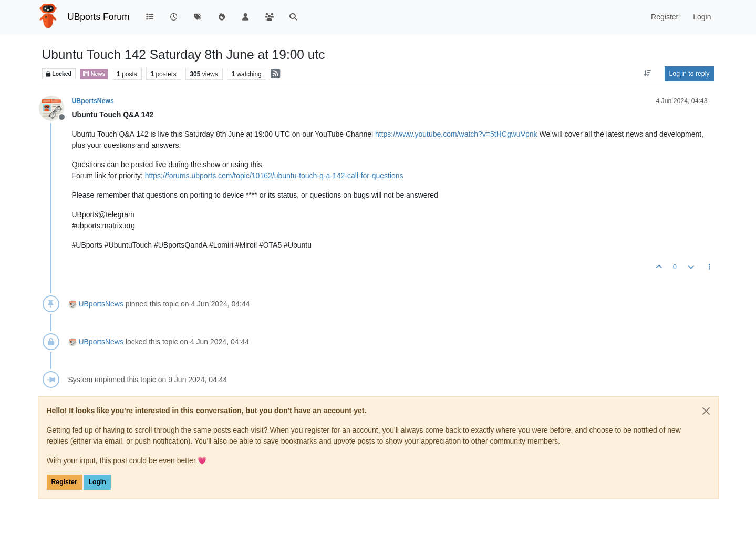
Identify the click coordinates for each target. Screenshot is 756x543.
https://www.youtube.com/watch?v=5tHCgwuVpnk (456, 134)
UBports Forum (99, 17)
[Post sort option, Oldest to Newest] (647, 74)
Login (97, 482)
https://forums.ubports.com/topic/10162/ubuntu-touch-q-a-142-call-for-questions (274, 176)
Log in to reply (690, 74)
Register (64, 482)
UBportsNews (93, 101)
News (94, 74)
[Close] (706, 411)
